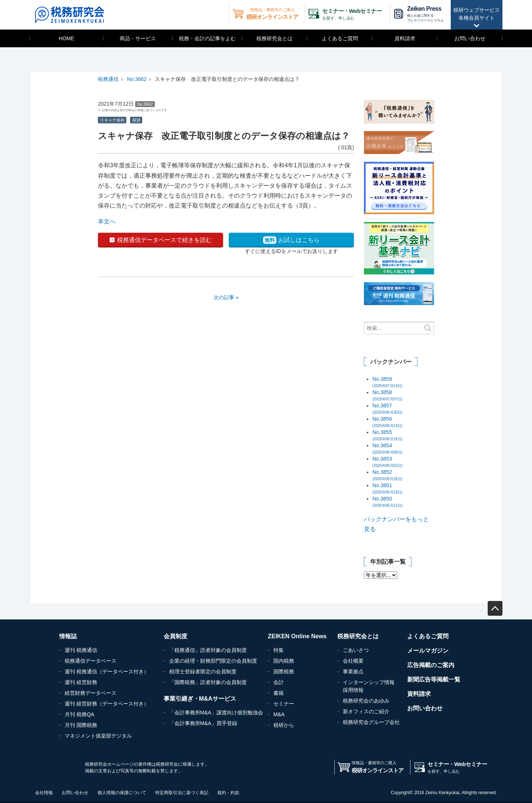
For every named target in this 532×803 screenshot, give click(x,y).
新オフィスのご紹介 (366, 711)
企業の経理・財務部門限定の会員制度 (213, 661)
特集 (279, 650)
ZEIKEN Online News (297, 636)
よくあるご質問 (340, 38)
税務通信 (108, 79)
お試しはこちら (291, 240)
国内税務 (284, 661)
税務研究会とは (274, 38)
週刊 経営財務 (81, 682)
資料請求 (405, 38)
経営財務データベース (91, 693)
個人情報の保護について (122, 793)
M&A (279, 714)
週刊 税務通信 (81, 650)
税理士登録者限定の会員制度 (203, 672)
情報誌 (68, 636)
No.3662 (137, 79)
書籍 (279, 693)
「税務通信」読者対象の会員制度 (208, 650)
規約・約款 (228, 793)
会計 (279, 682)
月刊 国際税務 (81, 725)
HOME (66, 38)
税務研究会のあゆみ (366, 701)
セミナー (284, 704)
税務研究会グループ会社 (371, 722)
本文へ (107, 221)
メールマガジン (428, 651)
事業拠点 (353, 672)
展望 (136, 120)
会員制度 (175, 636)
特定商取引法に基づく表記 (182, 793)
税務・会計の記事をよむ (207, 38)
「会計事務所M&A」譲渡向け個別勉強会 (216, 713)
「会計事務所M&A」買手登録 (203, 723)
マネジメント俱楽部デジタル (98, 736)
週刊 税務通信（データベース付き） (107, 672)
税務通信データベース (91, 661)
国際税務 (284, 672)
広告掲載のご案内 (431, 665)
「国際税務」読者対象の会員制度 (208, 682)
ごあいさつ (356, 650)
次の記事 (224, 297)
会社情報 (44, 793)
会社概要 (353, 661)
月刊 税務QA (79, 714)
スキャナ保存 (112, 120)
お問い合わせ (470, 38)
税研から (284, 725)
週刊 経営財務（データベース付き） (107, 704)
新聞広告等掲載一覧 (434, 679)
